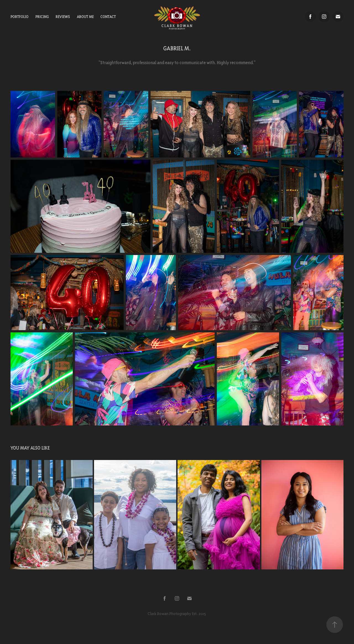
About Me (85, 17)
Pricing (42, 17)
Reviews (63, 17)
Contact (108, 17)
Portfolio (19, 17)
